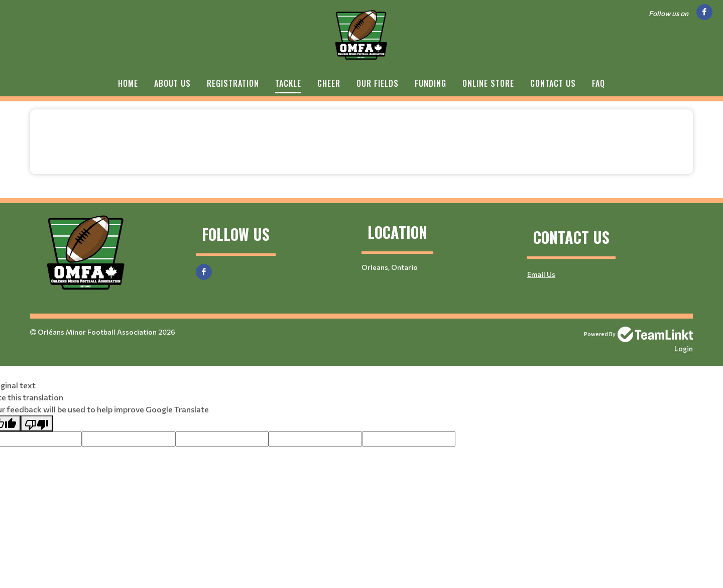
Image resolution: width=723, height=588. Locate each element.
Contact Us (553, 83)
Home (128, 83)
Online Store (488, 83)
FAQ (598, 83)
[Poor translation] (37, 423)
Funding (431, 83)
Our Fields (378, 83)
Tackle (288, 83)
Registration (233, 83)
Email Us (541, 274)
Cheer (329, 83)
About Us (172, 83)
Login (684, 348)
